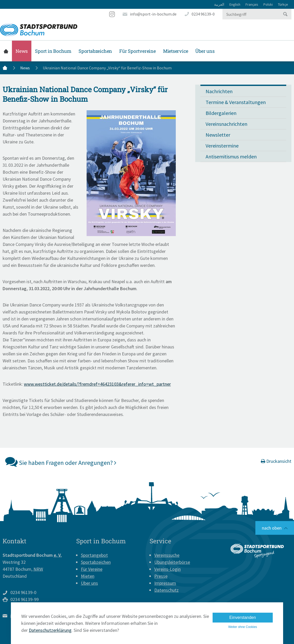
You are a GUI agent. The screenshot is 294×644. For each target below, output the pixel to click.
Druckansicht (276, 461)
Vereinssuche (167, 555)
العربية (219, 4)
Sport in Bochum (53, 51)
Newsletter (218, 135)
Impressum (165, 583)
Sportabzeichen (95, 51)
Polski (268, 4)
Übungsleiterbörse (172, 562)
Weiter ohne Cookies (243, 627)
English (235, 4)
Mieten (88, 576)
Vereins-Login (167, 569)
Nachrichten (219, 91)
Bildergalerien (221, 113)
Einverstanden (243, 617)
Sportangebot (94, 555)
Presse (161, 576)
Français (252, 4)
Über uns (205, 51)
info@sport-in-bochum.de (153, 14)
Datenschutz (166, 590)
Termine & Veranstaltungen (236, 102)
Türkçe (283, 4)
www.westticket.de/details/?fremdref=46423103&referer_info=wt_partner (97, 384)
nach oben (272, 528)
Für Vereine (92, 569)
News (22, 51)
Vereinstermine (222, 146)
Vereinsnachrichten (226, 124)
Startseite (6, 51)
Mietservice (176, 51)
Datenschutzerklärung (50, 630)
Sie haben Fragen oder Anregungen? (61, 462)
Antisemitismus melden (231, 156)
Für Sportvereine (138, 51)
